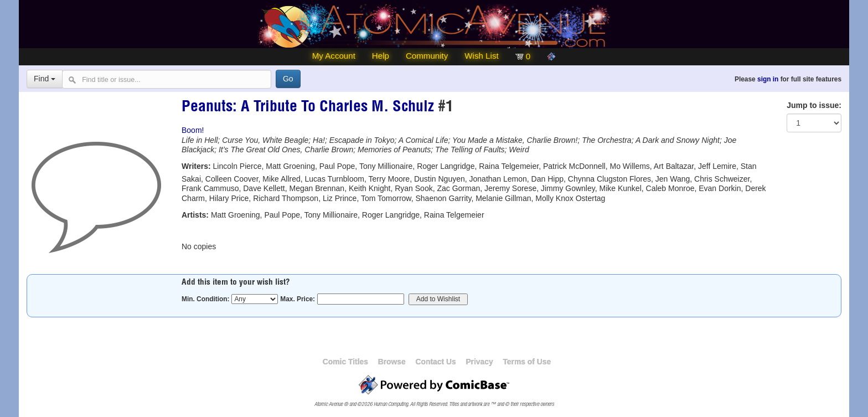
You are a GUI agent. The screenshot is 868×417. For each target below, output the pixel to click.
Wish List (481, 56)
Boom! (193, 130)
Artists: (195, 215)
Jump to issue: (814, 105)
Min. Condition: (206, 299)
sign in (768, 79)
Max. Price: (298, 299)
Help (381, 56)
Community (427, 56)
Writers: (196, 166)
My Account (334, 56)
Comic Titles (345, 362)
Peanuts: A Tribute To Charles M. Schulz (308, 108)
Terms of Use (527, 362)
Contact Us (435, 362)
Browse (392, 362)
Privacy (479, 362)
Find (45, 79)
